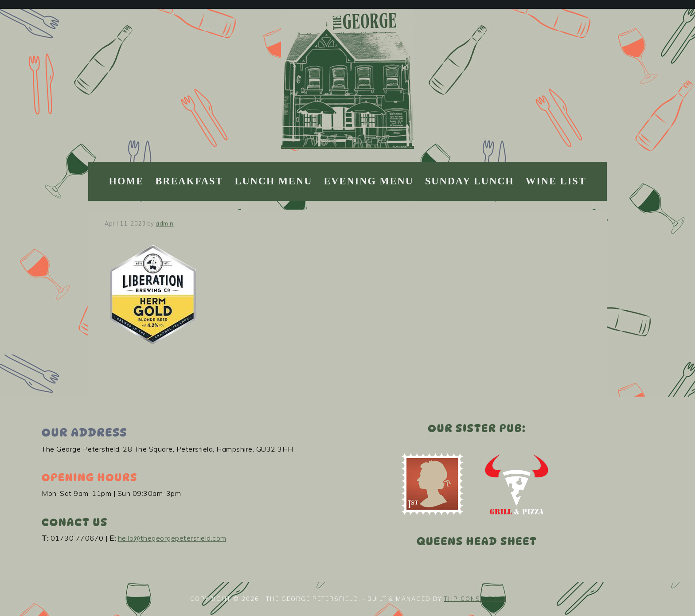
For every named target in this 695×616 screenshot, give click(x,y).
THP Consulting (474, 599)
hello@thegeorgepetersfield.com (172, 538)
